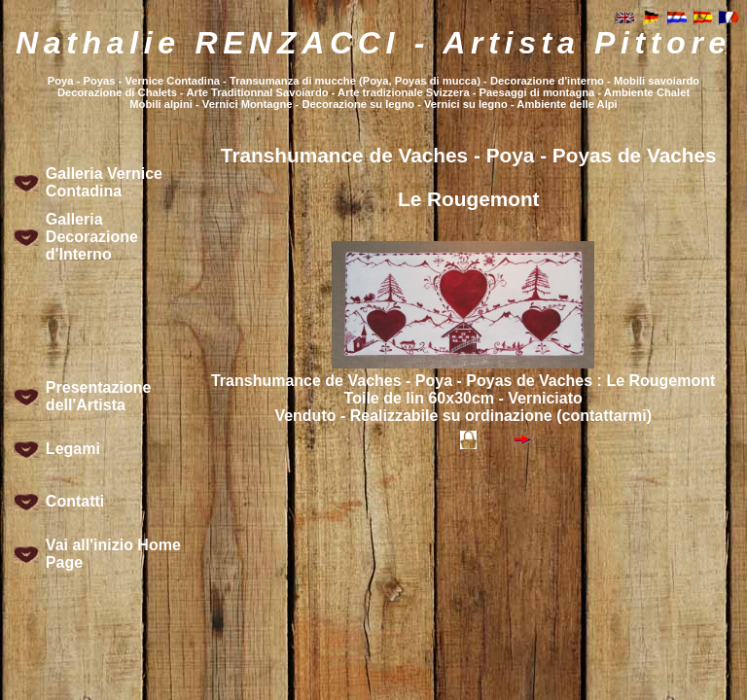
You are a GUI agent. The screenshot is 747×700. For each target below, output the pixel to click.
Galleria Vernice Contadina (104, 182)
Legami (73, 449)
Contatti (75, 501)
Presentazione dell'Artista (98, 396)
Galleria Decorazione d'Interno (92, 237)
